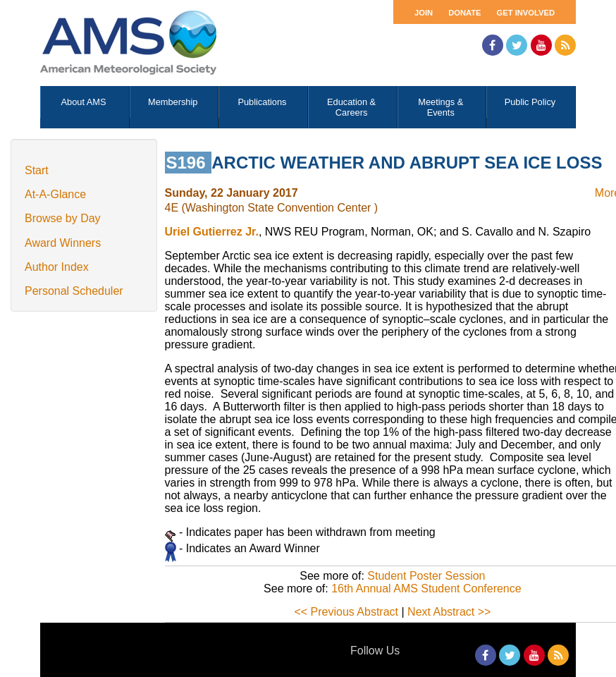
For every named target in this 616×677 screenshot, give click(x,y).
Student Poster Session (426, 576)
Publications (262, 102)
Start (37, 170)
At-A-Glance (55, 194)
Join (424, 13)
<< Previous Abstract (346, 612)
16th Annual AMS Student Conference (426, 588)
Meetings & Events (441, 107)
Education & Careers (351, 107)
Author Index (57, 267)
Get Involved (526, 13)
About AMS (84, 102)
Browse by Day (63, 218)
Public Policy (530, 102)
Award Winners (63, 243)
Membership (173, 102)
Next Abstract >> (449, 612)
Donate (464, 13)
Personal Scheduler (74, 291)
